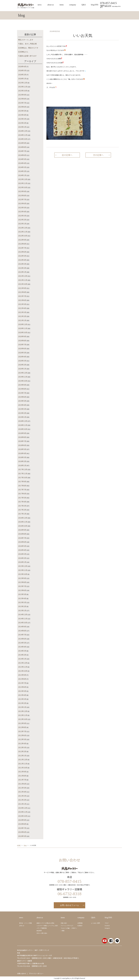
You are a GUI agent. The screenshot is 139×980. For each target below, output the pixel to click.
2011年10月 (23, 768)
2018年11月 (23, 425)
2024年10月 (23, 139)
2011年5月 (22, 788)
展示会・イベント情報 (25, 923)
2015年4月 (22, 598)
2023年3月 (22, 216)
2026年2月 (22, 75)
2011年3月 (22, 796)
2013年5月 (22, 691)
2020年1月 (22, 369)
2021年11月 (23, 280)
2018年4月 (22, 453)
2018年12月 (23, 421)
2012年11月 (23, 715)
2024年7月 (22, 151)
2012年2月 (22, 751)
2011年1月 (22, 804)
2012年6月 (22, 735)
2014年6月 (22, 639)
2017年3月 (22, 506)
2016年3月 (22, 554)
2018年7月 (22, 441)
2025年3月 (22, 119)
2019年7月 (22, 393)
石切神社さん (23, 52)
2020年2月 (22, 365)
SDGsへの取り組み (42, 933)
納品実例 (39, 931)
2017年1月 (22, 514)
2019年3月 (22, 409)
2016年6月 (22, 542)
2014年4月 (22, 647)
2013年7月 (22, 683)
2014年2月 (22, 655)
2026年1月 (22, 79)
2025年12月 (23, 83)
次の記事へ (98, 155)
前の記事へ (67, 155)
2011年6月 (22, 784)
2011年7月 (22, 780)
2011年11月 (23, 764)
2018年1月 (22, 465)
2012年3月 (22, 747)
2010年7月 (22, 828)
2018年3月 (22, 457)
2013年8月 (22, 679)
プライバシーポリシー (36, 973)
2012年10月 (23, 719)
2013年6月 (22, 687)
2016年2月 (22, 558)
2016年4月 (22, 550)
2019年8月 (22, 389)
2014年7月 (22, 635)
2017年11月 (23, 473)
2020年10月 (23, 332)
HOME (19, 845)
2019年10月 (23, 381)
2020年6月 (22, 348)
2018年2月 (22, 461)
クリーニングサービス (67, 926)
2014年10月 (23, 623)
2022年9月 (22, 240)
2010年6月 (22, 832)
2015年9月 (22, 578)
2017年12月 (23, 469)
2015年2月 (22, 606)
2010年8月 (22, 824)
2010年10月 (23, 816)
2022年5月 (22, 256)
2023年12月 (23, 179)
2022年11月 (23, 232)
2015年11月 (23, 570)
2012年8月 (22, 727)
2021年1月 (22, 320)
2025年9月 (22, 95)
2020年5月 (22, 353)
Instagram (107, 928)
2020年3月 (22, 361)
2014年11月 (23, 619)
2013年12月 (23, 663)
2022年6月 (22, 252)
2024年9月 (22, 143)
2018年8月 (22, 437)
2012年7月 (22, 731)
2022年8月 (22, 244)
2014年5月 (22, 643)
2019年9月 (22, 385)
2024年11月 (23, 135)
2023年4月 (22, 211)
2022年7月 (22, 248)
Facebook (107, 926)
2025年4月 (22, 115)
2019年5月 (22, 401)
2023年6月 (22, 203)
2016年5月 (22, 546)
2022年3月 (22, 264)
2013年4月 (22, 695)
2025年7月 (22, 103)
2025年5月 (22, 111)
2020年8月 (22, 340)
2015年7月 (22, 586)
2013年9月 (22, 675)
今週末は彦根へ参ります (27, 56)
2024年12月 (23, 131)
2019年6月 (22, 397)
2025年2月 (22, 123)
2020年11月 (23, 328)
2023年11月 (23, 183)
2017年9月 (22, 481)
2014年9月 (22, 626)
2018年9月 (22, 433)
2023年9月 (22, 191)
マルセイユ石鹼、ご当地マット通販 (69, 929)
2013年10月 (23, 671)
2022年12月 (23, 228)
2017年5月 (22, 498)
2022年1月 (22, 272)
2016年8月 (22, 534)
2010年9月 (22, 820)
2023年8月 (22, 195)
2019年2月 (22, 413)
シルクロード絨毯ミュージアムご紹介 (47, 926)
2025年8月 (22, 99)
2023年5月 (22, 208)
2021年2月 (22, 316)
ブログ (107, 923)
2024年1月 (22, 175)
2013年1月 (22, 707)
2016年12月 (23, 518)
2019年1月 (22, 417)
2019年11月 (23, 377)
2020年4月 (22, 357)
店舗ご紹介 (64, 923)
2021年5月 (22, 304)
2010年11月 (23, 812)
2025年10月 (23, 91)
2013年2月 (22, 703)
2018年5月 (22, 449)
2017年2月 (22, 510)
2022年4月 (22, 260)
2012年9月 (22, 723)
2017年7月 (22, 490)
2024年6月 (22, 155)
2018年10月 (23, 429)
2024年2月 (22, 171)
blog (25, 845)
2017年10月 (23, 477)
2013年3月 (22, 699)
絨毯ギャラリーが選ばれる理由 (45, 923)
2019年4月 (22, 405)
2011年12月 (23, 759)
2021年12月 (23, 276)
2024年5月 (22, 159)
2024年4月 (22, 163)
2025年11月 (23, 87)
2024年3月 (22, 167)
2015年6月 (22, 590)
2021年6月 (22, 300)
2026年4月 (22, 66)
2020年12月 (23, 324)
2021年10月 (23, 284)
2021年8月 (22, 292)
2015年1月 (22, 610)
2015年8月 (22, 582)
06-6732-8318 (25, 966)
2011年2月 (22, 800)
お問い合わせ (21, 973)
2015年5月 (22, 594)
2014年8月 (22, 631)
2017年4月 (22, 502)
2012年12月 (23, 711)
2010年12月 (23, 808)
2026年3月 (22, 70)
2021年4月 (22, 308)
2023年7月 (22, 199)
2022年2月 (22, 268)
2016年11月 (23, 522)
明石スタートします (26, 40)
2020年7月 (22, 344)
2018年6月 (22, 445)
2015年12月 (23, 566)
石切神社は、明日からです (28, 48)
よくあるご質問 (95, 923)
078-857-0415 (108, 3)
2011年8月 (22, 776)
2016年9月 (22, 530)
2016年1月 (22, 562)
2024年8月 (22, 147)
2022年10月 (23, 236)
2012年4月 (22, 743)
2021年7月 (22, 296)
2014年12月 (23, 614)
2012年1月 (22, 755)
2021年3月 (22, 312)
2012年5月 (22, 739)
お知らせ (22, 926)
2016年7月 (22, 538)
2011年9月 (22, 772)
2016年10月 (23, 526)
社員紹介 (80, 926)
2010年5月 (22, 836)
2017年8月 (22, 486)
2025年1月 (22, 127)
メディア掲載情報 (42, 928)
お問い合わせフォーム (69, 905)
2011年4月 (22, 792)
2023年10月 (23, 187)
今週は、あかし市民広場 (27, 44)
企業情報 (80, 923)
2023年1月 (22, 224)
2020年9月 (22, 336)
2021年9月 (22, 288)
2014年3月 (22, 651)
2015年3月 (22, 602)
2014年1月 (22, 659)
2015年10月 (23, 574)
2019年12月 (23, 373)
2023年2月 (22, 220)
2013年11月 (23, 667)
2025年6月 (22, 107)
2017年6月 (22, 494)
